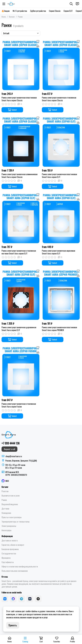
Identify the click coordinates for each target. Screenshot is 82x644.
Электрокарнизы (9, 526)
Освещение (6, 513)
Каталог (12, 17)
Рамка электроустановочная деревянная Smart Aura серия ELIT (19, 329)
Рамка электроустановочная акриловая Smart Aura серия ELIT (58, 252)
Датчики (5, 509)
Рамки (4, 500)
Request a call (9, 449)
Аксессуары (6, 530)
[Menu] (4, 4)
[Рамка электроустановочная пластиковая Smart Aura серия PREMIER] (61, 294)
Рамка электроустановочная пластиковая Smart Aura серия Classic (19, 99)
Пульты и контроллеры (12, 517)
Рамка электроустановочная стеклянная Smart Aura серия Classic (59, 99)
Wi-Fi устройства (20, 11)
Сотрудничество (9, 553)
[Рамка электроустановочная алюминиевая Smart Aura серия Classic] (21, 141)
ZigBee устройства (38, 11)
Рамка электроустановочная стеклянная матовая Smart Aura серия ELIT (19, 252)
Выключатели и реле (11, 496)
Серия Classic (55, 11)
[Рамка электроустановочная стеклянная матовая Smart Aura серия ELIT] (21, 218)
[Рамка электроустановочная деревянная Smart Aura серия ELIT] (21, 294)
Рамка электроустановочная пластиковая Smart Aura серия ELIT (59, 176)
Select (12, 110)
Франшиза (6, 558)
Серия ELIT (68, 11)
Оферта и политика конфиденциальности (20, 566)
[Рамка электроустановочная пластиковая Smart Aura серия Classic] (21, 65)
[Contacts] (77, 4)
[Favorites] (38, 41)
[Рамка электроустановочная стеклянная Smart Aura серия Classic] (61, 65)
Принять (13, 625)
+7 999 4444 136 (11, 443)
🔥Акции (6, 11)
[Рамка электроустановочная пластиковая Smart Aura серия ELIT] (61, 141)
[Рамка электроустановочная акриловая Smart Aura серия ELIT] (61, 218)
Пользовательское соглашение (15, 571)
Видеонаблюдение (10, 504)
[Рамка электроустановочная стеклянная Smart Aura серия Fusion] (21, 371)
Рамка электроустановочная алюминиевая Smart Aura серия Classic (19, 176)
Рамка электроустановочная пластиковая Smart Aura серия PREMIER (59, 329)
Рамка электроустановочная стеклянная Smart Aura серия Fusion (19, 405)
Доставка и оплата (10, 540)
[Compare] (38, 46)
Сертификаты (8, 562)
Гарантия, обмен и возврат (13, 545)
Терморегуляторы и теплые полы (16, 522)
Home (4, 17)
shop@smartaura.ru (14, 456)
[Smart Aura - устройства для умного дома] (11, 4)
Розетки (5, 491)
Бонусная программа (10, 549)
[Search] (71, 4)
